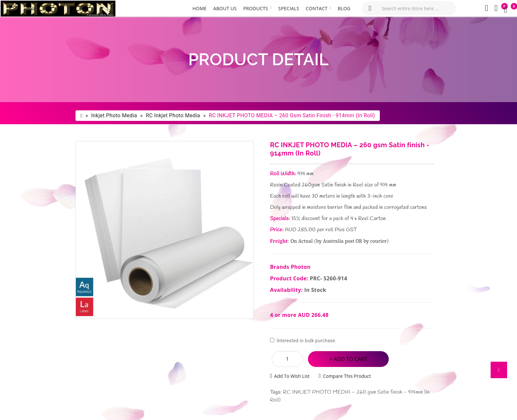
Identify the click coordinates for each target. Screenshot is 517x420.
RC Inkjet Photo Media (173, 115)
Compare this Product (347, 376)
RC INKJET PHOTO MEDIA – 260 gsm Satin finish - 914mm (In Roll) (292, 115)
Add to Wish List (292, 376)
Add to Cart (350, 359)
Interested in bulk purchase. (303, 341)
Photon (301, 267)
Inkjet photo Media (114, 115)
